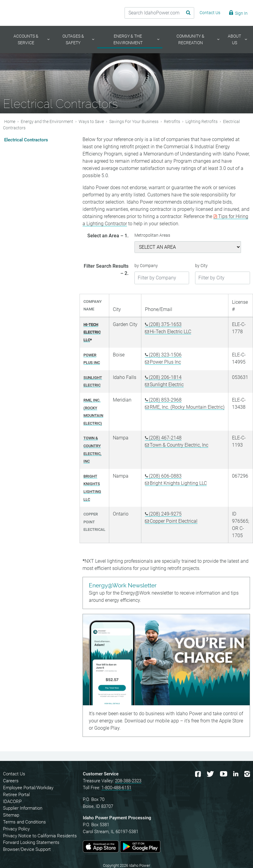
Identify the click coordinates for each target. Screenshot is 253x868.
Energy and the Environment (47, 121)
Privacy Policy (16, 829)
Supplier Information (23, 808)
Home (10, 121)
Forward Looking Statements (31, 842)
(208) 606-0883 (165, 476)
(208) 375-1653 (165, 324)
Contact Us (14, 774)
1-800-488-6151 (116, 788)
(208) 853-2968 (165, 400)
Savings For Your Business (134, 121)
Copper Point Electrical (174, 521)
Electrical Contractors (26, 140)
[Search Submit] (184, 13)
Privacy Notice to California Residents (40, 836)
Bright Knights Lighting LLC (178, 483)
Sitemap (11, 815)
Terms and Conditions (24, 822)
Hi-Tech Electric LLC (170, 332)
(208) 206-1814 (165, 377)
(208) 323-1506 (165, 355)
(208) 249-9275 (165, 514)
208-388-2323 (128, 781)
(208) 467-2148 (165, 438)
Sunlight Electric (167, 385)
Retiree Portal (16, 795)
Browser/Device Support (27, 849)
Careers (11, 781)
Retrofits (172, 121)
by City (201, 266)
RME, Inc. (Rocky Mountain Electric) (187, 407)
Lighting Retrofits (202, 121)
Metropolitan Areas (152, 235)
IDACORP (12, 802)
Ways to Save (91, 121)
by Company (146, 266)
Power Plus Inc (165, 362)
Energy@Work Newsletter (123, 585)
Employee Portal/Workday (28, 788)
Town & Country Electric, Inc (179, 445)
